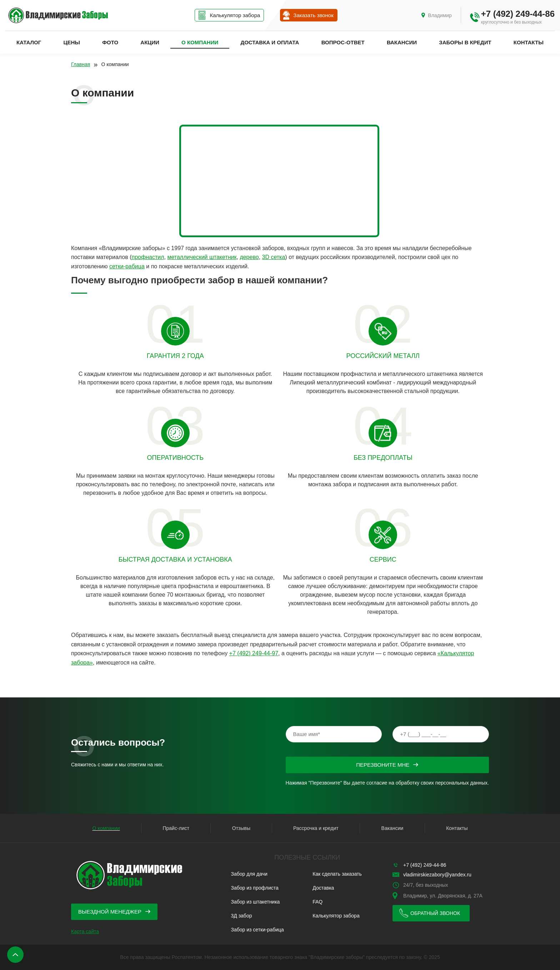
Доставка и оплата (270, 42)
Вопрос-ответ (343, 42)
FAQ (317, 902)
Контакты (529, 42)
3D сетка (274, 257)
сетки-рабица (127, 266)
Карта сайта (85, 931)
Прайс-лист (176, 828)
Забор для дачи (249, 874)
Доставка (323, 888)
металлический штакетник (202, 257)
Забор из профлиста (255, 888)
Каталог (29, 42)
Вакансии (402, 42)
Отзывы (241, 828)
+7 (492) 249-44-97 (254, 653)
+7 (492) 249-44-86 (518, 14)
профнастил (148, 257)
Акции (150, 42)
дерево (249, 257)
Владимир (440, 15)
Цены (72, 42)
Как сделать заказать (337, 874)
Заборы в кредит (465, 42)
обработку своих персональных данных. (442, 783)
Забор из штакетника (256, 902)
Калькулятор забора (336, 916)
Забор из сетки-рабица (257, 930)
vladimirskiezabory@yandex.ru (437, 875)
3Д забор (242, 916)
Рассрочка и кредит (316, 828)
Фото (110, 42)
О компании (200, 42)
